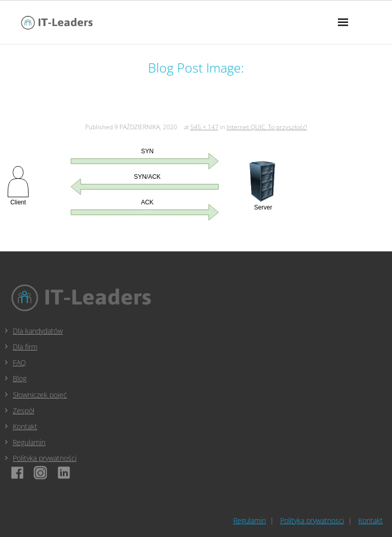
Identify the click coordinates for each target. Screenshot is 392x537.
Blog (20, 378)
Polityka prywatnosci (312, 520)
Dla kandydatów (38, 331)
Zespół (23, 411)
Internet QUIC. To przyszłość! (267, 127)
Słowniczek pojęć (40, 395)
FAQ (19, 363)
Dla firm (25, 347)
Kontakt (25, 426)
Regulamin (29, 442)
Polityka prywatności (45, 458)
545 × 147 (204, 127)
